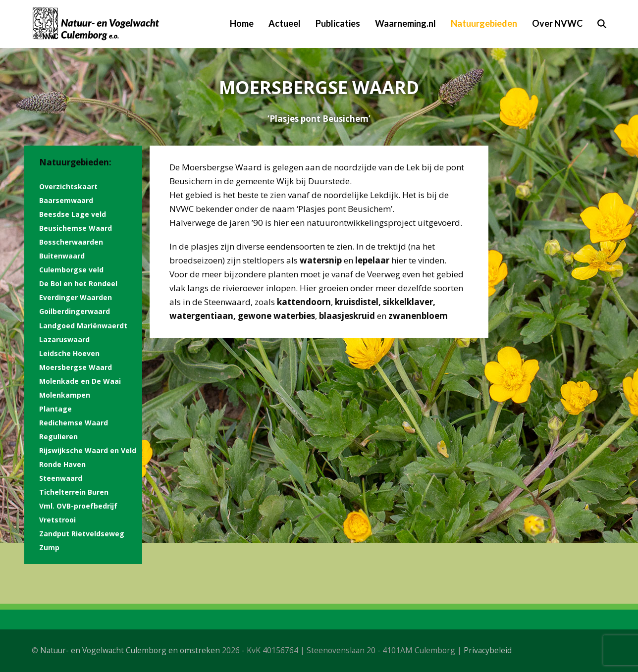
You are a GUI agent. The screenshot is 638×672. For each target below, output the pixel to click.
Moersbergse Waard (76, 367)
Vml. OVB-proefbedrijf (78, 506)
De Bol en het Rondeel (78, 284)
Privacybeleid (488, 650)
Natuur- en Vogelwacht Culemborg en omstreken (130, 650)
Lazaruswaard (64, 339)
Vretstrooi (57, 520)
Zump (49, 547)
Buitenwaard (62, 256)
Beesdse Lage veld (73, 214)
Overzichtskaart (68, 186)
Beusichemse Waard (76, 228)
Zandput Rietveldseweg (82, 534)
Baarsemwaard (66, 200)
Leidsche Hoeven (69, 353)
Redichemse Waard (74, 423)
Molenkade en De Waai (80, 381)
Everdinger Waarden (76, 297)
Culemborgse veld (71, 270)
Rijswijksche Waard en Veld (88, 450)
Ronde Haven (62, 464)
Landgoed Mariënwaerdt (83, 326)
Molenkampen (65, 395)
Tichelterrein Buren (74, 492)
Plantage (55, 409)
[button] (602, 24)
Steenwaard (61, 478)
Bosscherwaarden (71, 242)
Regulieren (58, 437)
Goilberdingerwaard (75, 311)
